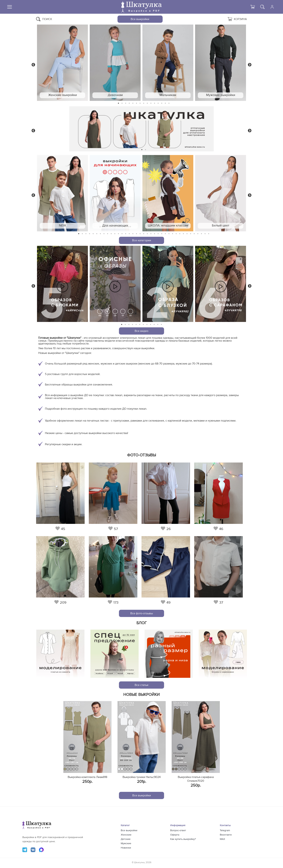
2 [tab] (122, 103)
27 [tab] (173, 234)
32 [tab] (191, 234)
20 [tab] (147, 234)
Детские (126, 839)
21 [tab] (151, 234)
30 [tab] (183, 234)
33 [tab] (194, 234)
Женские (126, 835)
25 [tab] (165, 234)
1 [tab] (118, 103)
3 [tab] (126, 103)
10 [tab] (151, 103)
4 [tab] (129, 103)
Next (250, 64)
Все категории (142, 240)
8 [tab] (144, 103)
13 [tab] (162, 103)
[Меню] (10, 7)
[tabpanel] (62, 63)
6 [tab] (137, 103)
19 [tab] (144, 234)
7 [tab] (140, 103)
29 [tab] (180, 234)
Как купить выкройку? (183, 839)
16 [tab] (133, 234)
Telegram (225, 830)
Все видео (141, 331)
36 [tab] (205, 234)
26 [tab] (169, 234)
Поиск (44, 19)
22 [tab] (154, 234)
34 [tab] (198, 234)
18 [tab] (140, 234)
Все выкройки (140, 19)
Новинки (126, 848)
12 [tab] (158, 103)
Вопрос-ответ (178, 830)
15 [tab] (169, 103)
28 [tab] (176, 234)
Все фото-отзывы (142, 613)
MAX (222, 839)
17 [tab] (136, 234)
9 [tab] (147, 103)
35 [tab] (201, 234)
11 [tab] (154, 103)
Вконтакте (226, 835)
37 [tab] (209, 234)
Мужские (126, 843)
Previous (33, 64)
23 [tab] (158, 234)
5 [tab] (133, 103)
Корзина (237, 19)
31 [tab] (187, 234)
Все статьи (141, 685)
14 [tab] (165, 103)
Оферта (175, 835)
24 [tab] (162, 234)
